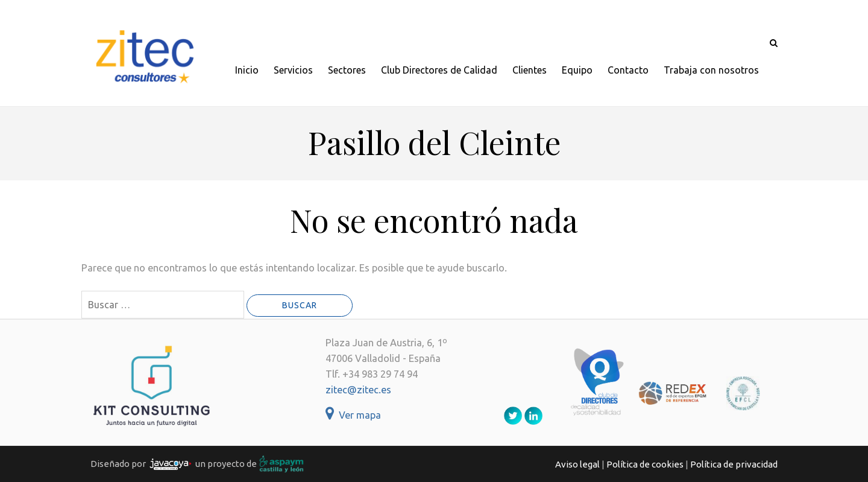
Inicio (247, 70)
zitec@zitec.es (358, 390)
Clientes (530, 70)
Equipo (577, 70)
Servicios (293, 70)
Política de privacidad (734, 464)
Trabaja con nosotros (711, 70)
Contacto (628, 70)
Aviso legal (577, 464)
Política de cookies (645, 464)
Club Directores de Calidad (439, 70)
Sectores (347, 70)
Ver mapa (353, 415)
